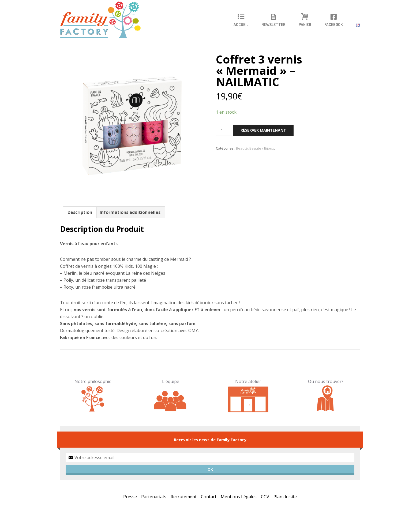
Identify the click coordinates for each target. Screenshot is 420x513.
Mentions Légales (239, 497)
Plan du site (285, 497)
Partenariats (154, 497)
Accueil (241, 25)
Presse (130, 497)
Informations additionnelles (130, 212)
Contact (209, 497)
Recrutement (184, 497)
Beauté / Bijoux (262, 148)
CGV (265, 497)
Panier (305, 25)
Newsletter (273, 25)
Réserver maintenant (263, 130)
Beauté (242, 148)
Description (80, 212)
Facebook (333, 25)
